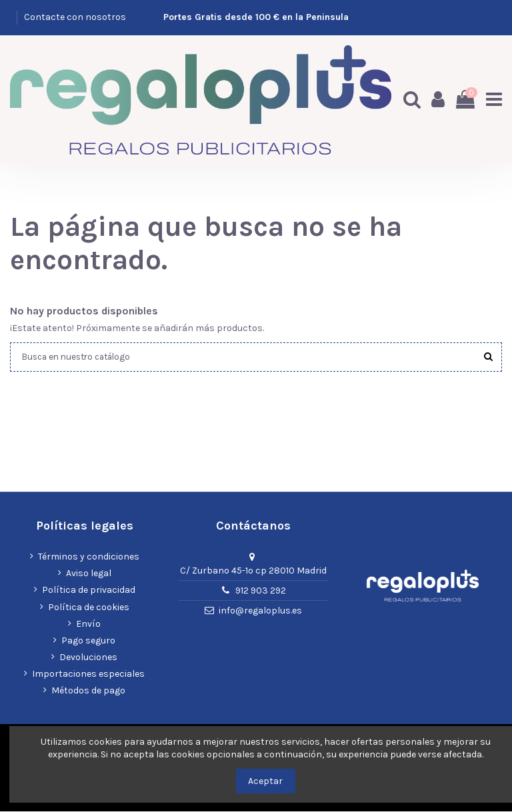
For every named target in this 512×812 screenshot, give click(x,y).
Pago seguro (88, 641)
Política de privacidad (89, 591)
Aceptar (265, 781)
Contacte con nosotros (75, 17)
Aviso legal (89, 574)
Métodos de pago (88, 691)
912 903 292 (261, 591)
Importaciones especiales (88, 674)
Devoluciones (88, 658)
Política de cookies (89, 607)
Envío (88, 624)
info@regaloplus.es (260, 611)
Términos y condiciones (89, 557)
